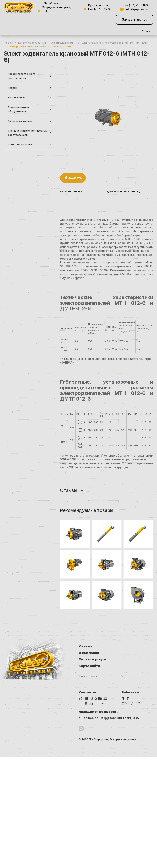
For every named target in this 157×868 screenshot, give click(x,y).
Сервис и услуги (92, 653)
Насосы (30, 88)
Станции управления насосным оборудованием (30, 133)
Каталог (86, 646)
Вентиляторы (30, 98)
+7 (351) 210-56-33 (137, 5)
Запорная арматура (30, 121)
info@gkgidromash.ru (139, 9)
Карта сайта (132, 653)
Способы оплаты (71, 192)
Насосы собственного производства (30, 76)
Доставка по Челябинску (123, 192)
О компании (132, 646)
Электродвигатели (30, 145)
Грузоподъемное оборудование (30, 109)
